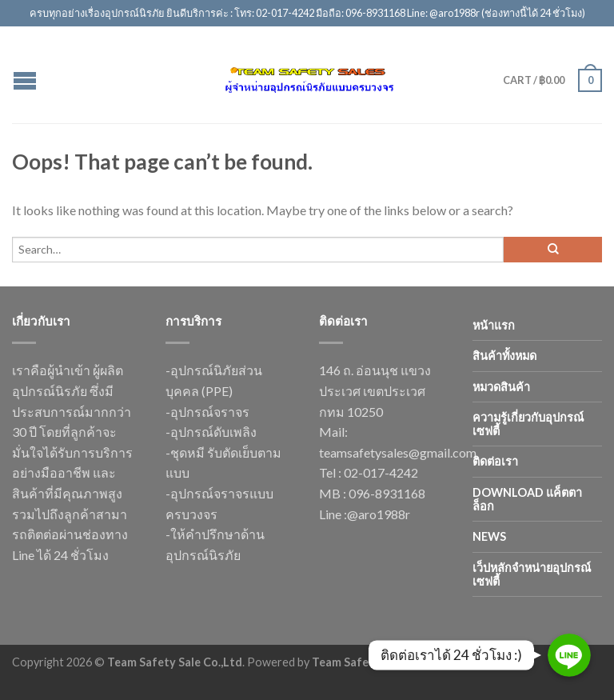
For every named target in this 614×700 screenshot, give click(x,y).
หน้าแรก (494, 325)
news (489, 536)
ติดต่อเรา (495, 461)
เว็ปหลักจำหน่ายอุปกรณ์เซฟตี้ (532, 574)
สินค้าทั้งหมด (504, 356)
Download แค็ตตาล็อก (527, 499)
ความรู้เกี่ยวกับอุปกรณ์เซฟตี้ (528, 424)
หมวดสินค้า (501, 387)
